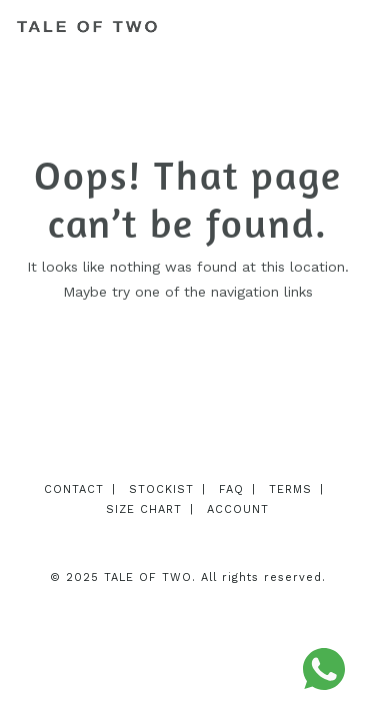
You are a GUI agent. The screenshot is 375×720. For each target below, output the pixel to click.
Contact (74, 489)
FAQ (231, 489)
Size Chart (144, 509)
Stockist (161, 489)
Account (238, 509)
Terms (290, 489)
